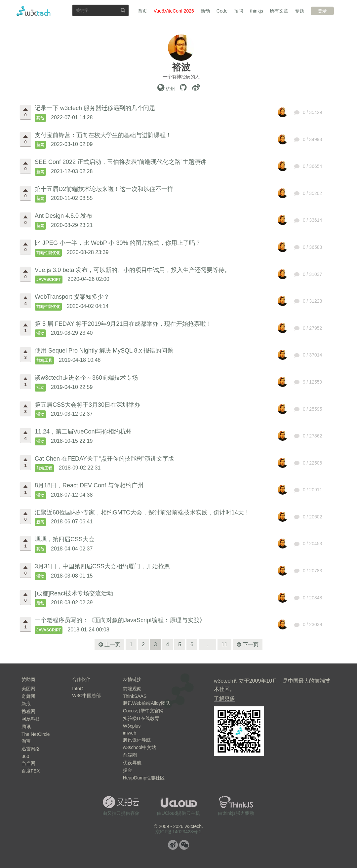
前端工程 (44, 468)
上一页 (112, 644)
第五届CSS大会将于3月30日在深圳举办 (87, 405)
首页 (142, 11)
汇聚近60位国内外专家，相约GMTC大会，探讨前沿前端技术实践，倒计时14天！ (142, 512)
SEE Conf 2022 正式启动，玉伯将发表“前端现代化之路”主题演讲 (120, 162)
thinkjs (257, 11)
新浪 (26, 704)
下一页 (251, 644)
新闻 (40, 145)
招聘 (239, 11)
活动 (205, 11)
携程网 (28, 711)
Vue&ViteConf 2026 (174, 11)
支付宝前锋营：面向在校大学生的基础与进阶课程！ (103, 135)
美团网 (28, 689)
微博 (173, 845)
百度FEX (31, 771)
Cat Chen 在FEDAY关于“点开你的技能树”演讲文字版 (104, 459)
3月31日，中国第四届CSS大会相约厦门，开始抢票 (102, 566)
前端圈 (130, 755)
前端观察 (132, 689)
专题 (299, 11)
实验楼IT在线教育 (141, 718)
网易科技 (31, 719)
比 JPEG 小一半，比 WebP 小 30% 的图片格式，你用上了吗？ (118, 243)
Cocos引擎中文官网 (143, 711)
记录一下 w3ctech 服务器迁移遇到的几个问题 (95, 108)
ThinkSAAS (135, 696)
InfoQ (78, 689)
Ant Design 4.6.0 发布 (63, 216)
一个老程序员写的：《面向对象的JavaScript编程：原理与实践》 (120, 620)
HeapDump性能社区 (144, 778)
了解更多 (224, 698)
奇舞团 (28, 696)
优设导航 (132, 763)
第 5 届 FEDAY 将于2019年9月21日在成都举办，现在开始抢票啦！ (123, 324)
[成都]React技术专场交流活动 (74, 593)
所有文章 (279, 11)
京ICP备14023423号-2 (178, 832)
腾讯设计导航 (137, 740)
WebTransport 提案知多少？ (72, 297)
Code (222, 11)
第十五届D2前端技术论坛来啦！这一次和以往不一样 (104, 189)
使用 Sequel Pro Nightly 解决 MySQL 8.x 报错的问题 (104, 351)
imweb (130, 733)
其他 (40, 118)
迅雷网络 (31, 749)
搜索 (123, 10)
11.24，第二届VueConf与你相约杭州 (83, 432)
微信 (184, 845)
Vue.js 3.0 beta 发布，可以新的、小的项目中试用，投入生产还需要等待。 (133, 270)
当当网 (28, 763)
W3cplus (132, 726)
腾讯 (26, 727)
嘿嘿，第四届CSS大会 (65, 539)
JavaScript (49, 280)
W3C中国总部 (86, 696)
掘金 (128, 770)
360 (25, 756)
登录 (322, 11)
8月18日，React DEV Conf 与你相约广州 (89, 485)
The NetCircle (36, 734)
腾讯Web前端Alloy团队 (147, 703)
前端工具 (44, 360)
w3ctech (34, 11)
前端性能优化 (48, 253)
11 (224, 644)
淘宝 (26, 741)
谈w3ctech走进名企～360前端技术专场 (86, 378)
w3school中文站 (139, 747)
